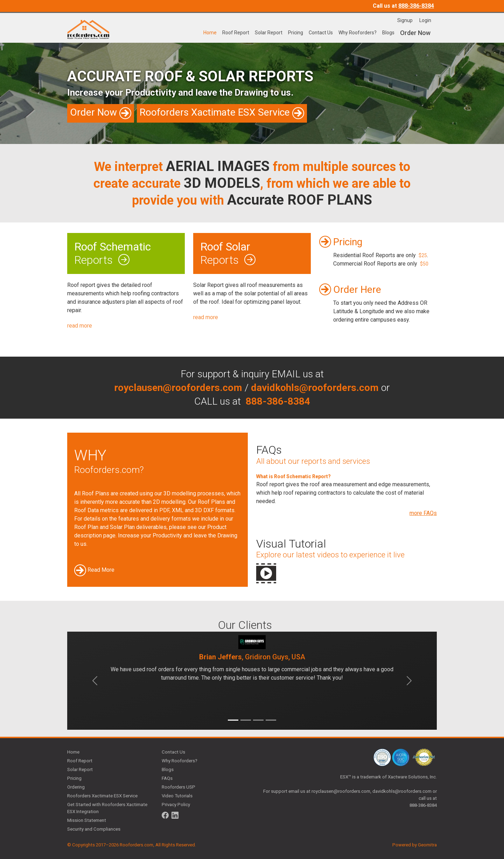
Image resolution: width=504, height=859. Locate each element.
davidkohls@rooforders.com (402, 791)
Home (210, 33)
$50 (424, 264)
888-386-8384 (416, 6)
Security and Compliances (94, 829)
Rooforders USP (178, 787)
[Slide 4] (271, 720)
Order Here (357, 290)
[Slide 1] (233, 720)
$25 (423, 255)
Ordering (76, 787)
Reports (126, 253)
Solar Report (269, 33)
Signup (405, 20)
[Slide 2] (246, 720)
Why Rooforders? (358, 33)
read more (80, 326)
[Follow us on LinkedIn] (175, 815)
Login (425, 20)
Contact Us (321, 33)
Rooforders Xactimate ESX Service (102, 796)
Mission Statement (87, 820)
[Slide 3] (258, 720)
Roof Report (236, 33)
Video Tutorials (177, 796)
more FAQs (423, 513)
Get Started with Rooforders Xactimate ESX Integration (107, 808)
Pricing (296, 33)
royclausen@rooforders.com (341, 791)
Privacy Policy (176, 805)
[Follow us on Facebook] (165, 815)
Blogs (388, 33)
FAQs (167, 778)
